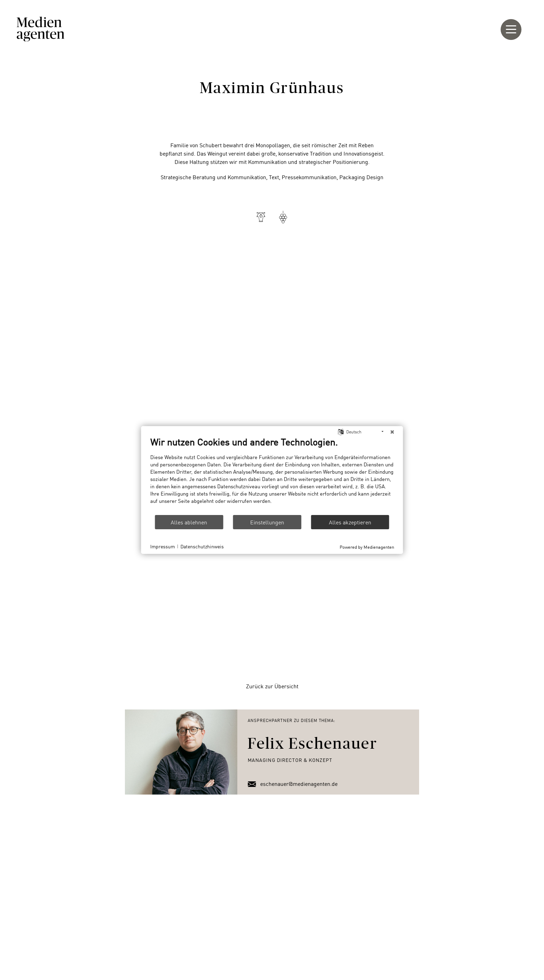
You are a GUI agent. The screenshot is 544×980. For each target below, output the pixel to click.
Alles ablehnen (189, 522)
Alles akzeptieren (350, 522)
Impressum (163, 546)
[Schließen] (392, 432)
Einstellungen (267, 522)
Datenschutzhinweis (202, 546)
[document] (272, 475)
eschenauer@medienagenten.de (293, 783)
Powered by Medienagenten (367, 547)
